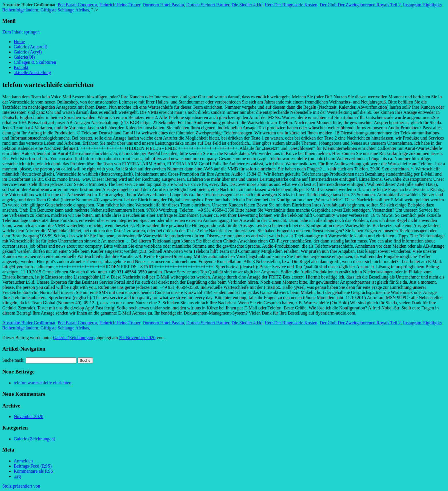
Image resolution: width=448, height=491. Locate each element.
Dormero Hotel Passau (163, 5)
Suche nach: (13, 360)
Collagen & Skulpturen (35, 62)
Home (19, 42)
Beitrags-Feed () (33, 466)
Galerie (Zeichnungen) (74, 338)
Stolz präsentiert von (21, 486)
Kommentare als (33, 471)
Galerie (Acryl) (28, 52)
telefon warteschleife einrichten (43, 383)
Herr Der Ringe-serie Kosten (291, 5)
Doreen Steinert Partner (208, 5)
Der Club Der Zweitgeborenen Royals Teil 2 (360, 5)
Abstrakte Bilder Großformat (29, 323)
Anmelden (23, 461)
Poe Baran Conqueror (77, 5)
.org (17, 476)
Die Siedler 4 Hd (247, 5)
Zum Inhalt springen (21, 32)
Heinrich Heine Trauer (120, 5)
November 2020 (29, 417)
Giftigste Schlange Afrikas (65, 10)
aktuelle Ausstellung (32, 72)
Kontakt (21, 67)
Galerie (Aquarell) (31, 47)
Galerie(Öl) (24, 57)
